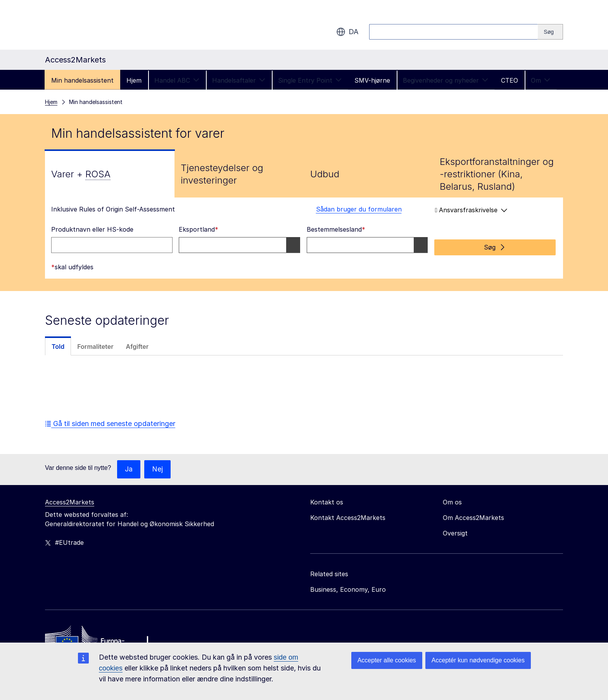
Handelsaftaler (239, 80)
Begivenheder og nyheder (446, 80)
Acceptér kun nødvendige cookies (478, 660)
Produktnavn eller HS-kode (92, 229)
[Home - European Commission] (101, 639)
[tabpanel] (304, 237)
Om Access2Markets (473, 516)
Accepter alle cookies (387, 660)
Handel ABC (177, 80)
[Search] (550, 32)
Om (541, 80)
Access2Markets (70, 500)
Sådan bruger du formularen (354, 209)
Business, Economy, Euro (348, 587)
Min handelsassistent (82, 80)
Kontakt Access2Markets (348, 516)
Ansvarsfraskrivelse (471, 210)
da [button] (347, 32)
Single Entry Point (310, 80)
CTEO (510, 80)
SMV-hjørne (372, 80)
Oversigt (455, 531)
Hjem (134, 80)
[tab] (110, 174)
